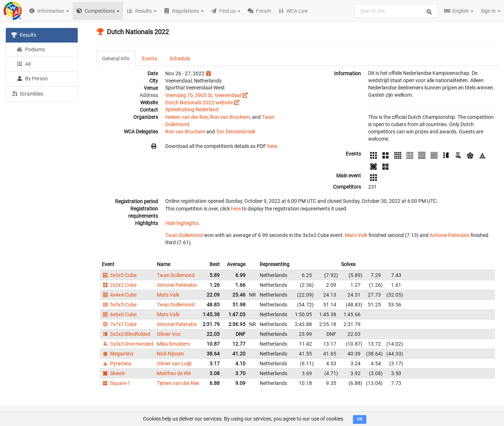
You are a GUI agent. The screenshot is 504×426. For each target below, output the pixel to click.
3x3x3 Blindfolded (126, 334)
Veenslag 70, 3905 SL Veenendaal (203, 95)
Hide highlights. (183, 223)
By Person (32, 79)
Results (24, 35)
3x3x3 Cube (119, 275)
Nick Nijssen (170, 354)
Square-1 (116, 383)
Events (150, 59)
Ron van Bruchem (230, 117)
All (24, 64)
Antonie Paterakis (450, 235)
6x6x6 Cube (119, 314)
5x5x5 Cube (119, 305)
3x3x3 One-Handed (127, 344)
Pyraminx (117, 363)
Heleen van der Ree (186, 117)
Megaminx (118, 354)
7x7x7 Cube (119, 324)
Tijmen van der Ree (178, 383)
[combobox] (396, 11)
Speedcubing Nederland (192, 109)
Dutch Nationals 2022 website (199, 103)
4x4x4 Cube (119, 295)
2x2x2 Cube (119, 285)
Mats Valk (356, 235)
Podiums (31, 49)
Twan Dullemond (184, 235)
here (272, 146)
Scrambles (27, 93)
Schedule (180, 59)
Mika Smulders (173, 344)
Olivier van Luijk (174, 363)
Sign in (491, 11)
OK (360, 419)
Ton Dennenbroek (236, 132)
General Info (116, 59)
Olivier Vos (169, 334)
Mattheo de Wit (174, 373)
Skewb (113, 373)
